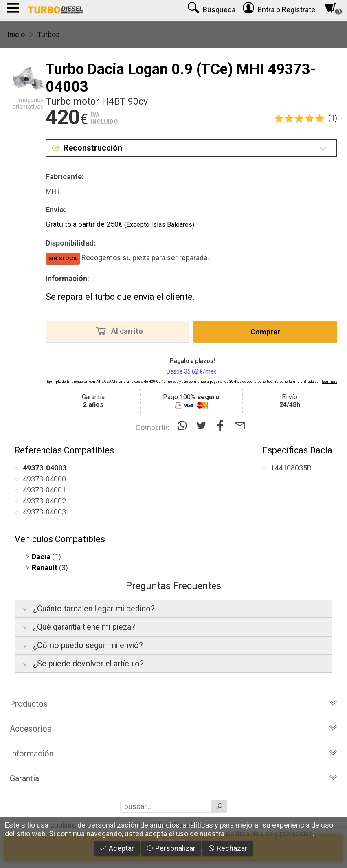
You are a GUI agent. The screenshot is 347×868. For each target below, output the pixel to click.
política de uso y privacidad (269, 834)
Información (173, 754)
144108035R (291, 468)
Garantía (173, 778)
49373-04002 (44, 501)
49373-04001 (44, 490)
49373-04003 (44, 512)
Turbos (48, 34)
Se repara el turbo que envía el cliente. (120, 297)
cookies (63, 825)
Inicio (16, 34)
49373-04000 (44, 479)
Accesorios (173, 729)
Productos (173, 704)
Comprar (265, 332)
